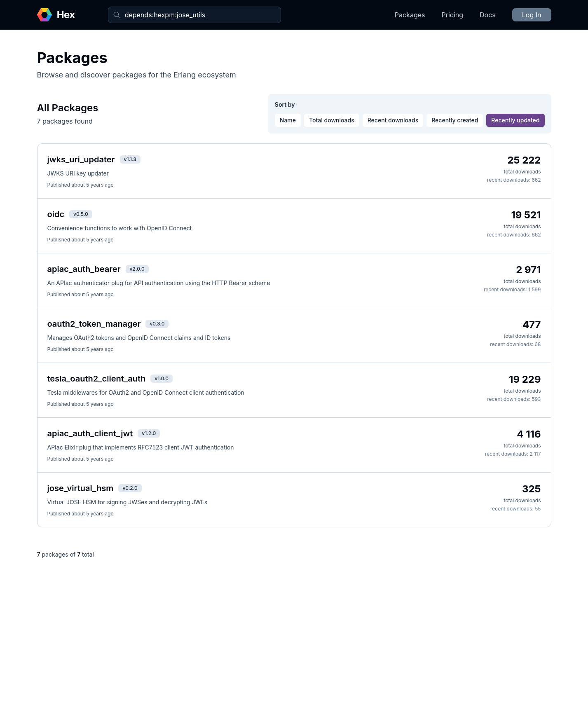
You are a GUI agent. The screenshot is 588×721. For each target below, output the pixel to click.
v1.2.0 (149, 433)
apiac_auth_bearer (84, 269)
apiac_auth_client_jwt (90, 433)
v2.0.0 (137, 269)
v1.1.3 (130, 159)
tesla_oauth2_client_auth (97, 379)
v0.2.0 (130, 488)
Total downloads (332, 120)
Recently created (455, 120)
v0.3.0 (157, 324)
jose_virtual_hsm (81, 488)
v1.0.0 (162, 378)
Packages (410, 15)
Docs (488, 15)
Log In (532, 15)
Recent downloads (393, 120)
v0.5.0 (81, 214)
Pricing (453, 15)
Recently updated (515, 120)
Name (288, 120)
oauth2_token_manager (94, 324)
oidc (56, 214)
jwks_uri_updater (81, 159)
